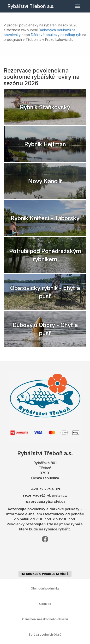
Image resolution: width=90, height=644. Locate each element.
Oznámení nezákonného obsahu (45, 619)
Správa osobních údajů (45, 635)
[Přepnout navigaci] (77, 6)
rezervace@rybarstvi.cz (45, 495)
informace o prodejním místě (45, 574)
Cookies (45, 604)
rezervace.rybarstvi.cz (45, 501)
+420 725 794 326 (45, 489)
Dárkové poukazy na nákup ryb (56, 35)
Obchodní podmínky (45, 588)
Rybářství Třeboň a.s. (31, 6)
